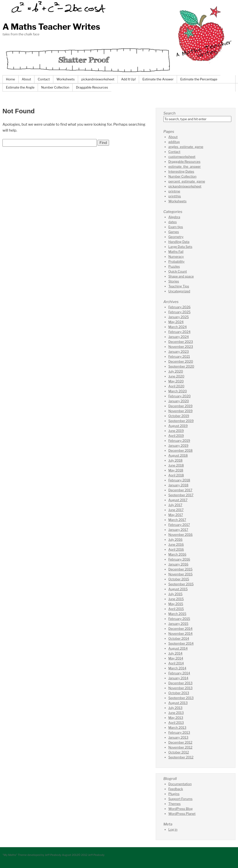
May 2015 (176, 604)
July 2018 (175, 460)
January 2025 (178, 317)
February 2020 (179, 396)
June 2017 (176, 510)
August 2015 (178, 589)
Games (174, 232)
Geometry (176, 237)
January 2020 (179, 401)
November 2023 (181, 347)
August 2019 (178, 426)
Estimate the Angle (20, 87)
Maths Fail (176, 252)
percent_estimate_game (187, 181)
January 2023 (178, 352)
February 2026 (179, 307)
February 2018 (179, 480)
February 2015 (179, 619)
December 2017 (180, 490)
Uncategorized (179, 291)
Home (11, 79)
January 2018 (178, 485)
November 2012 (180, 747)
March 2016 (177, 554)
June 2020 (176, 376)
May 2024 (176, 322)
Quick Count (178, 271)
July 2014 (175, 653)
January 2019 (178, 446)
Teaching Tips (179, 286)
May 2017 (176, 515)
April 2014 (176, 663)
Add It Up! (128, 79)
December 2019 (180, 406)
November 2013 (180, 688)
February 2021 (179, 356)
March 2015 (177, 614)
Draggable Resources (92, 87)
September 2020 (181, 366)
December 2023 (181, 342)
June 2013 (176, 713)
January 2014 (178, 678)
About (27, 79)
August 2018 (178, 455)
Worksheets (66, 79)
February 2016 (179, 559)
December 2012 (180, 742)
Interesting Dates (181, 171)
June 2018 (176, 465)
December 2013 (180, 683)
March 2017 (177, 520)
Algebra (174, 217)
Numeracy (176, 257)
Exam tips (176, 227)
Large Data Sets (180, 247)
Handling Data (179, 242)
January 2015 (178, 624)
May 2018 (176, 470)
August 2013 (178, 703)
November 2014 (180, 633)
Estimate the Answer (158, 79)
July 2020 (176, 371)
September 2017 (181, 495)
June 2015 (176, 599)
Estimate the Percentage (199, 79)
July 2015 (175, 594)
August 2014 (178, 648)
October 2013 (179, 693)
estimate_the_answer (185, 166)
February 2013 (179, 732)
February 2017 (179, 525)
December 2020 (181, 361)
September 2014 (181, 643)
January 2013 (178, 737)
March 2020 (178, 391)
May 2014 (176, 658)
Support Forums (180, 799)
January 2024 (178, 337)
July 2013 (175, 708)
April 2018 (176, 475)
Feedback (176, 789)
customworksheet (182, 157)
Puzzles (174, 266)
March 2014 (177, 668)
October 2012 (179, 752)
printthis (175, 196)
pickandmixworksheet (98, 79)
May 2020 (176, 381)
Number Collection (55, 87)
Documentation (180, 784)
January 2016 (178, 564)
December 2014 (180, 629)
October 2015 (179, 579)
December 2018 (180, 450)
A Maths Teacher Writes (51, 27)
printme (174, 191)
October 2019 (179, 416)
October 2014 (179, 638)
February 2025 (179, 312)
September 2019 (181, 421)
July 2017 (175, 505)
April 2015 (176, 609)
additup (174, 142)
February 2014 (179, 673)
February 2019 (179, 441)
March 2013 (177, 727)
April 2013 (176, 723)
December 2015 (180, 569)
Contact (44, 79)
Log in (173, 829)
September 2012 (181, 757)
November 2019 (180, 411)
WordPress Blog (180, 809)
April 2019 (176, 436)
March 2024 (178, 327)
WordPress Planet (182, 814)
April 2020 (176, 386)
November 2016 (180, 535)
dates (173, 222)
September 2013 (181, 698)
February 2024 (179, 332)
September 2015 (181, 584)
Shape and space (181, 276)
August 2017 (178, 500)
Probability (177, 261)
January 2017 (178, 530)
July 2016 (175, 540)
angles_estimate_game (186, 147)
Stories (174, 281)
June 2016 (176, 544)
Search (169, 113)
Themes (175, 804)
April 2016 (176, 549)
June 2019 (176, 431)
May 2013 (176, 718)
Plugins (174, 794)
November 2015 (180, 574)
